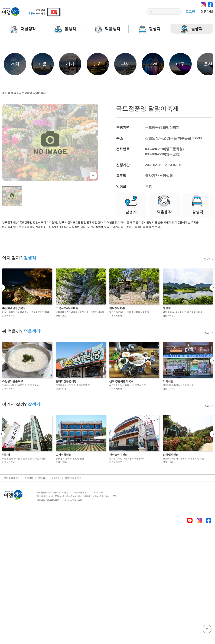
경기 (70, 64)
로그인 (190, 12)
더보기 (208, 259)
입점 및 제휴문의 (12, 478)
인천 (98, 64)
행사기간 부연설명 (159, 176)
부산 (125, 64)
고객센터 (42, 478)
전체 (15, 64)
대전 (153, 64)
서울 (43, 64)
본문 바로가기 (0, 0)
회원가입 (207, 12)
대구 (181, 64)
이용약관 (56, 478)
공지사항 (29, 478)
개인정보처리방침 (73, 478)
